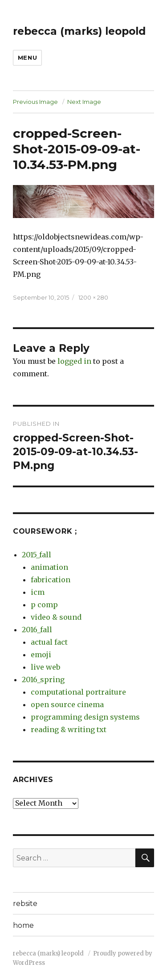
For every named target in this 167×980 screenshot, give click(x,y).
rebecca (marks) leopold (79, 31)
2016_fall (37, 630)
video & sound (56, 617)
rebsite (25, 904)
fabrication (51, 580)
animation (49, 567)
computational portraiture (78, 692)
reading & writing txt (69, 729)
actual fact (49, 642)
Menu (27, 58)
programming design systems (85, 717)
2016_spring (43, 679)
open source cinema (67, 704)
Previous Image (35, 102)
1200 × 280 (93, 297)
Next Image (84, 102)
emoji (41, 655)
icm (38, 592)
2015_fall (37, 555)
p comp (44, 605)
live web (45, 667)
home (23, 925)
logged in (74, 361)
